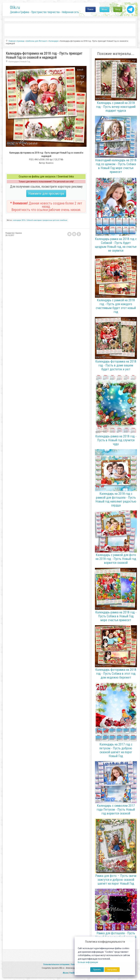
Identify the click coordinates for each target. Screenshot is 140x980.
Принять (97, 970)
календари (17, 220)
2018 (23, 220)
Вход (118, 9)
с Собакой (29, 220)
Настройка (112, 970)
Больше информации (88, 962)
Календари (14, 62)
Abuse (65, 973)
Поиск (91, 9)
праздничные (47, 220)
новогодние (38, 220)
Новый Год (25, 62)
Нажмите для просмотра (46, 193)
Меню (104, 9)
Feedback (73, 973)
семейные (63, 220)
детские (56, 220)
